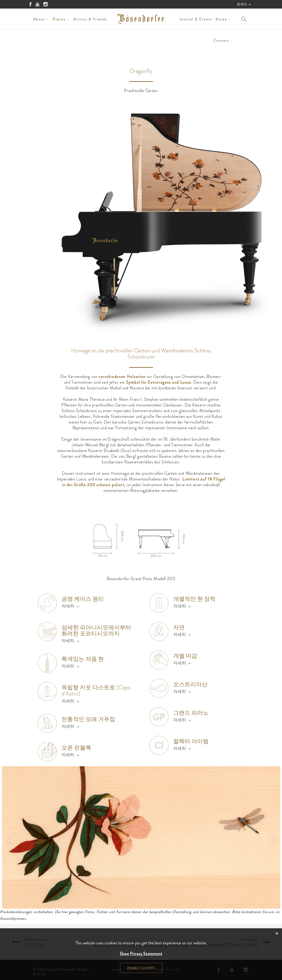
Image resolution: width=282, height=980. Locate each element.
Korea (221, 19)
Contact (221, 40)
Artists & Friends (90, 19)
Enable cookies (141, 968)
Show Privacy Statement (141, 954)
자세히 (70, 606)
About (39, 19)
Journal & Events (196, 19)
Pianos (59, 19)
